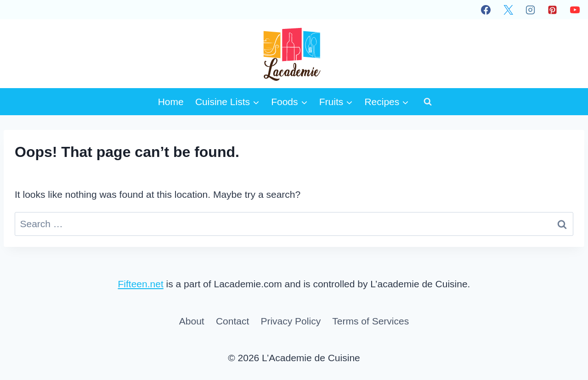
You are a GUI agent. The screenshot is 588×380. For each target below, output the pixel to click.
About (192, 321)
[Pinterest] (553, 10)
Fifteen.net (141, 284)
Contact (232, 321)
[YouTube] (575, 10)
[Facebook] (486, 10)
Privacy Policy (291, 321)
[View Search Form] (428, 101)
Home (171, 102)
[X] (508, 10)
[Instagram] (530, 10)
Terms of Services (370, 321)
